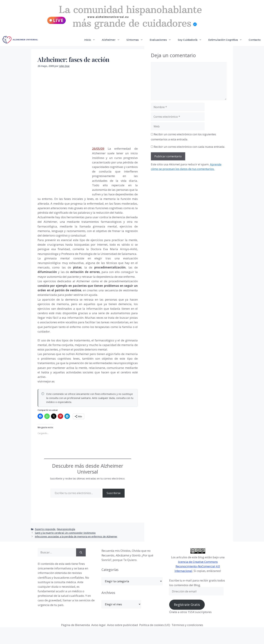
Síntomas (136, 40)
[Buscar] (81, 552)
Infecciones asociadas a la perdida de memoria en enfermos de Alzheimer (76, 536)
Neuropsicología (66, 529)
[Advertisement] (63, 169)
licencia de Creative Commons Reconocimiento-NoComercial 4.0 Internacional (197, 566)
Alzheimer (112, 40)
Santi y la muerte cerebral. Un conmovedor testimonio (65, 533)
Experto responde (45, 529)
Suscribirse (114, 493)
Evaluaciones (162, 40)
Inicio (91, 40)
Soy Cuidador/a (191, 40)
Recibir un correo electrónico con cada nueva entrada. (189, 147)
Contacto (255, 40)
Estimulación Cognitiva (227, 40)
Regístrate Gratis (187, 605)
